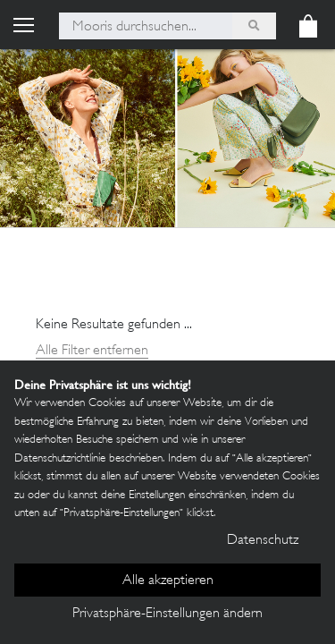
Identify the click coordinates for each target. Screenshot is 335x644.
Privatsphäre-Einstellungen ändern (167, 614)
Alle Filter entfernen (92, 351)
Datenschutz (263, 541)
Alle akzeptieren (168, 581)
